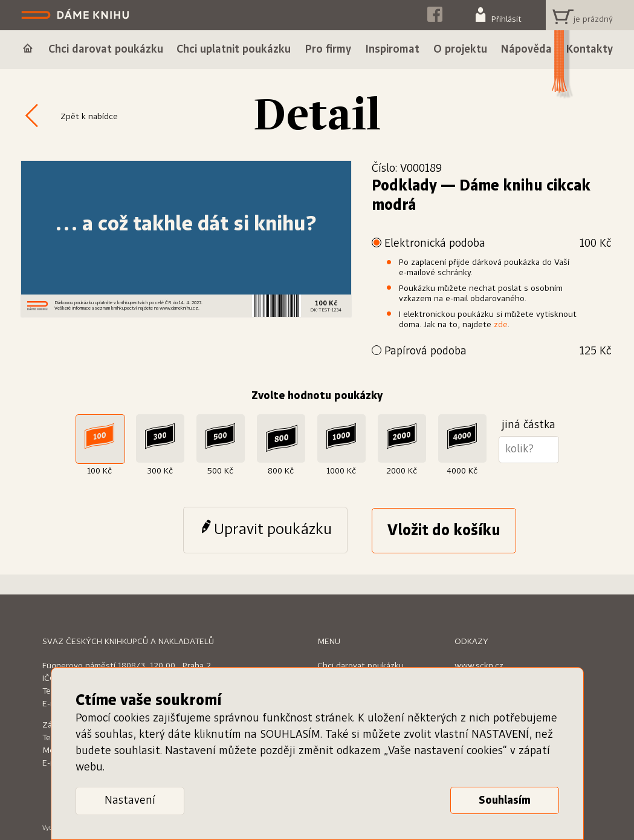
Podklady (404, 186)
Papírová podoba (498, 352)
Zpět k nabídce (89, 117)
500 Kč (220, 471)
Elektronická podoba (498, 244)
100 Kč (99, 471)
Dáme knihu (76, 15)
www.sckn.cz (479, 666)
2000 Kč (402, 471)
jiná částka (529, 425)
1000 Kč (341, 471)
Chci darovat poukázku (361, 666)
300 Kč (160, 471)
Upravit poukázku (273, 530)
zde (501, 325)
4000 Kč (462, 471)
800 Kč (281, 471)
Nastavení (130, 801)
